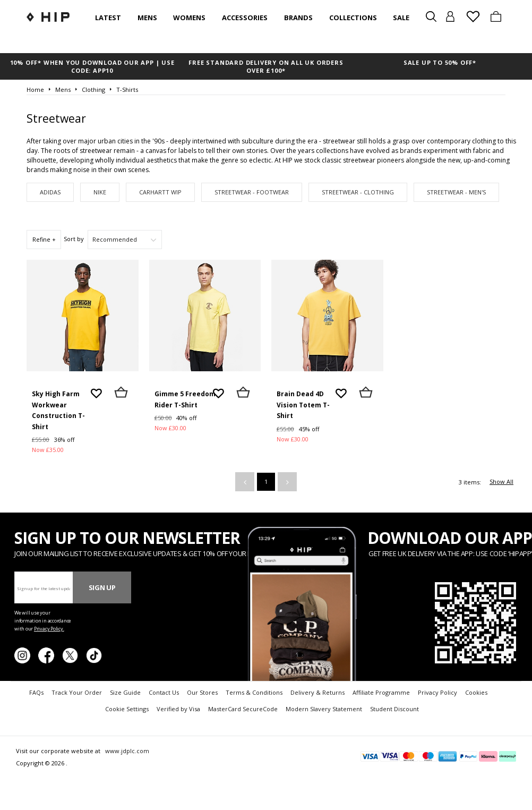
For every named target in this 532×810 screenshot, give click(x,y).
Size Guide (125, 692)
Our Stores (202, 692)
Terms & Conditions (254, 692)
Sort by (74, 239)
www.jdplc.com (126, 751)
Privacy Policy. (49, 629)
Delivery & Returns (318, 692)
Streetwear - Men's (456, 192)
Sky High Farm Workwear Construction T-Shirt (58, 410)
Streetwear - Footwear (252, 192)
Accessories (245, 18)
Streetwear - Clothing (358, 192)
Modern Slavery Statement (324, 709)
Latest (108, 18)
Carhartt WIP (160, 192)
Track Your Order (77, 692)
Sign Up (102, 587)
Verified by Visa (178, 709)
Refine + (44, 239)
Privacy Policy (437, 692)
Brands (298, 18)
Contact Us (164, 692)
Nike (100, 192)
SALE (401, 18)
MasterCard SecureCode (243, 709)
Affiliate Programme (381, 692)
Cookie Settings (127, 709)
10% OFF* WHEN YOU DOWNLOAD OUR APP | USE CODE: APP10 (92, 66)
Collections (353, 18)
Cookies (476, 692)
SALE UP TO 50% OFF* (440, 62)
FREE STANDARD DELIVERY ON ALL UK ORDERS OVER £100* (266, 66)
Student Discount (394, 709)
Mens (147, 18)
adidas (50, 192)
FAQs (36, 692)
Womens (189, 18)
